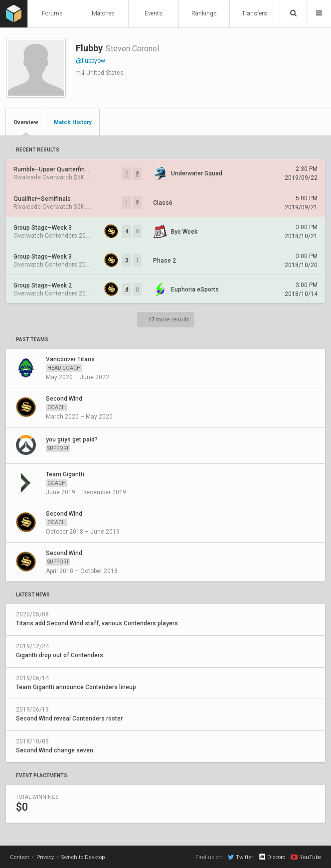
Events (154, 13)
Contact (20, 857)
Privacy (45, 857)
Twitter (241, 857)
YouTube (306, 857)
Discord (272, 857)
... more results (166, 320)
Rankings (204, 13)
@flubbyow (90, 61)
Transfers (254, 13)
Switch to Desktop (83, 857)
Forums (52, 13)
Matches (103, 13)
